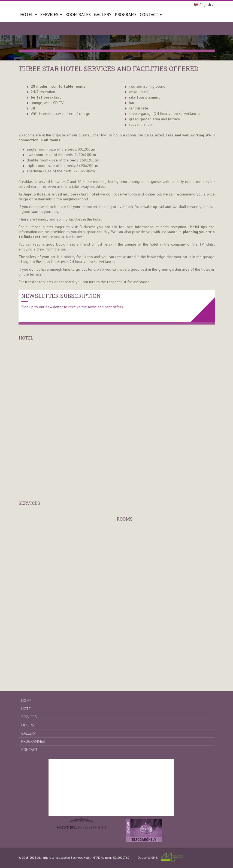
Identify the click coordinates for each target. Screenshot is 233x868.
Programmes (33, 741)
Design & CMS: (160, 857)
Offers (28, 725)
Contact (151, 14)
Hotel (29, 14)
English (204, 5)
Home (26, 701)
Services (51, 14)
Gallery (28, 733)
